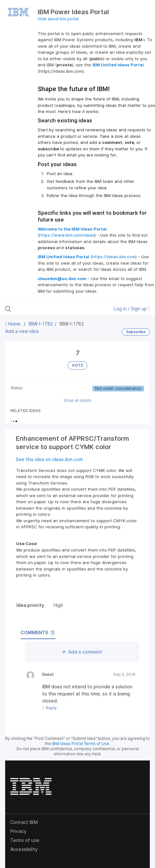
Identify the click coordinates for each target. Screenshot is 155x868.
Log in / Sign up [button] (132, 309)
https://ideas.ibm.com (114, 257)
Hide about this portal (58, 19)
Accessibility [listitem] (24, 849)
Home (14, 324)
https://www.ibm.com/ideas (67, 235)
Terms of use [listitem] (25, 840)
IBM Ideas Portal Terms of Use (81, 744)
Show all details (77, 400)
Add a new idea (22, 331)
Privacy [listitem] (18, 831)
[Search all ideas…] (47, 309)
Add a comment (82, 652)
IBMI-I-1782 (41, 324)
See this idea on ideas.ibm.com (49, 459)
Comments (38, 633)
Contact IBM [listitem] (24, 822)
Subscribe (136, 332)
